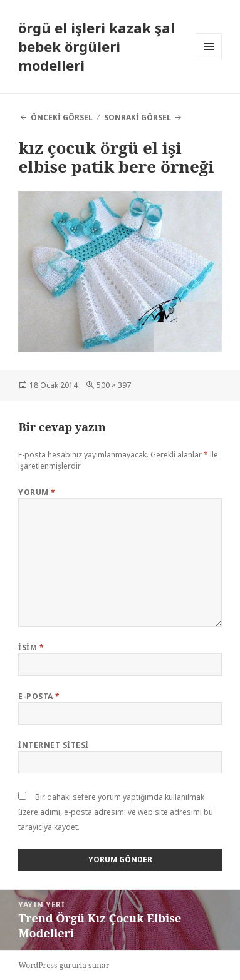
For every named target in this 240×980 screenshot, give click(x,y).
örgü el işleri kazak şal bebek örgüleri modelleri (97, 46)
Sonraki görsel (138, 117)
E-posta (39, 696)
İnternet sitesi (53, 745)
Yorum (37, 492)
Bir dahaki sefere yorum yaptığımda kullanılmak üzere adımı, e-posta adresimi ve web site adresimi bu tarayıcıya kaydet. (116, 812)
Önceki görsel (62, 117)
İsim (31, 647)
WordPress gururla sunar (64, 965)
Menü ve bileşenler (209, 59)
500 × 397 (114, 385)
